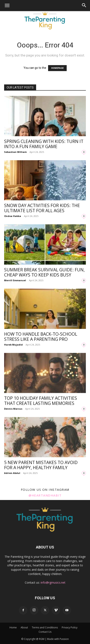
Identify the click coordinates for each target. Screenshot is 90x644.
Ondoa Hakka (13, 216)
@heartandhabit (45, 495)
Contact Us (45, 632)
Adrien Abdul (12, 473)
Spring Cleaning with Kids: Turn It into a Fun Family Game (44, 144)
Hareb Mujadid (13, 345)
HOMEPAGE (57, 68)
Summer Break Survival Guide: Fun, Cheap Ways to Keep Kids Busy (44, 272)
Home (13, 627)
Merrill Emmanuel (15, 280)
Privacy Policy (70, 627)
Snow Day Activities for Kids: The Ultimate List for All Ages (42, 208)
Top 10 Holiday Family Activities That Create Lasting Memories (41, 401)
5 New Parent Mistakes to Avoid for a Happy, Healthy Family (41, 465)
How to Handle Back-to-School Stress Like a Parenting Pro (41, 337)
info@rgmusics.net (53, 582)
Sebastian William (15, 152)
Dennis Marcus (13, 409)
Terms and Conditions (45, 627)
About (24, 627)
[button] (7, 6)
